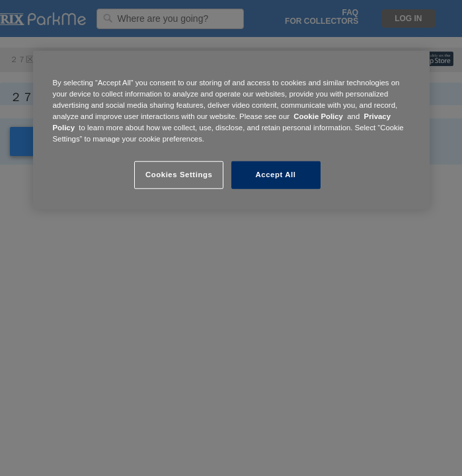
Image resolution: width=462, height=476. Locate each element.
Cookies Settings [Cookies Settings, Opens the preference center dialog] (179, 175)
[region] (231, 130)
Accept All (276, 175)
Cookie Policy (318, 116)
